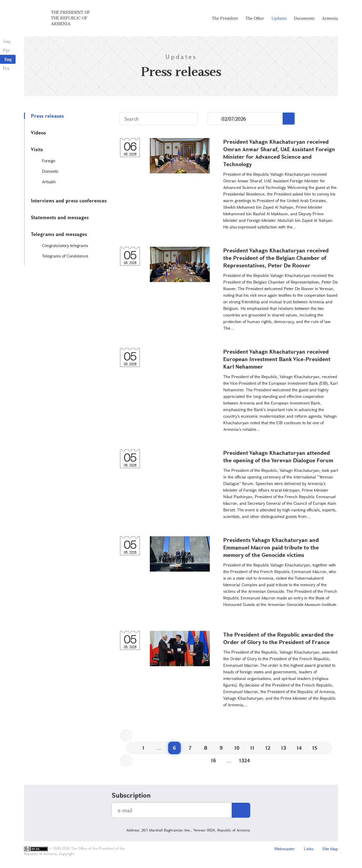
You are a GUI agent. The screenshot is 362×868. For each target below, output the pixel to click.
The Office (255, 18)
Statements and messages (60, 217)
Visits (37, 149)
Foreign (49, 161)
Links (309, 849)
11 (252, 748)
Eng (8, 59)
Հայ (7, 41)
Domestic (50, 171)
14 (299, 748)
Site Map (330, 849)
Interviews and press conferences (69, 200)
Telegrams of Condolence (65, 256)
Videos (38, 132)
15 (315, 748)
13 (284, 748)
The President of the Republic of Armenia (70, 18)
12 (268, 748)
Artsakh (49, 182)
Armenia (330, 18)
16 (214, 760)
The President (225, 18)
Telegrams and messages (59, 234)
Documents (304, 18)
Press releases (47, 116)
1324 (245, 760)
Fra (6, 68)
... (215, 119)
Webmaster (285, 849)
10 (237, 748)
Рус (6, 50)
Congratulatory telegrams (65, 245)
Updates (279, 18)
